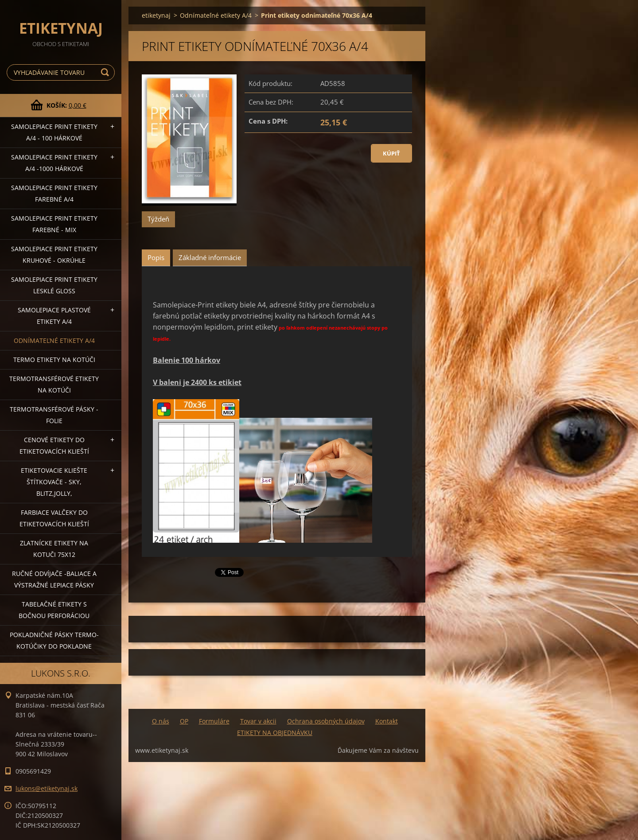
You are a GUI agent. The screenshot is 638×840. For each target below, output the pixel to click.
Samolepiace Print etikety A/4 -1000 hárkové (54, 163)
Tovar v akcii (258, 721)
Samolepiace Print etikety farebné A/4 (54, 193)
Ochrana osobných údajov (326, 721)
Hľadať (106, 72)
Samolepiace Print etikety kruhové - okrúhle (54, 255)
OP (184, 721)
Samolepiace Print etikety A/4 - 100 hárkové (54, 132)
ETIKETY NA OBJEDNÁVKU (275, 733)
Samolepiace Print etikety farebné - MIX (54, 224)
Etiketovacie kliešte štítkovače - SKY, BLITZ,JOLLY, (54, 482)
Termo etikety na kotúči (54, 360)
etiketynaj (156, 15)
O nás (161, 721)
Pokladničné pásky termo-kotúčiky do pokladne (54, 640)
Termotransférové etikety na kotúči (54, 384)
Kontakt (387, 721)
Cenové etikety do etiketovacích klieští (54, 445)
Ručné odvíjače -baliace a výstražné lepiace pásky (54, 579)
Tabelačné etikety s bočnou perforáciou (54, 610)
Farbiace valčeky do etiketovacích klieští (54, 518)
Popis (156, 257)
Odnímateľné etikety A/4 (54, 340)
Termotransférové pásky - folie (54, 415)
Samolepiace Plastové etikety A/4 (54, 316)
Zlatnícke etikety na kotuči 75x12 (54, 549)
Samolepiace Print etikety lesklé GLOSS (54, 285)
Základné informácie (210, 257)
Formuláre (214, 721)
